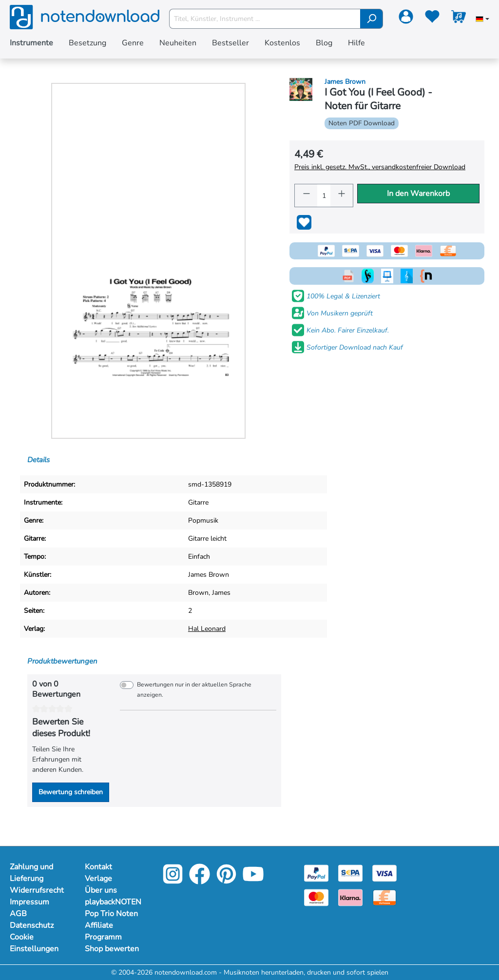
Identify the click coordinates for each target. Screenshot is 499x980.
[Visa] (384, 872)
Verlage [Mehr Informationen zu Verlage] (98, 879)
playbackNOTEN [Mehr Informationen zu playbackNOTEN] (113, 902)
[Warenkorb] (459, 19)
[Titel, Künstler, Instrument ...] (265, 19)
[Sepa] (350, 872)
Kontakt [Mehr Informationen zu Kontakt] (98, 867)
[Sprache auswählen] (482, 20)
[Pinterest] (226, 881)
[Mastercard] (316, 897)
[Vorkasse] (384, 897)
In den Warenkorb (418, 194)
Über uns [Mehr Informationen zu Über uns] (101, 890)
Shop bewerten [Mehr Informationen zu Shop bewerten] (112, 949)
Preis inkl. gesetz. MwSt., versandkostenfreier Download (380, 167)
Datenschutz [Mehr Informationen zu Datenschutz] (32, 925)
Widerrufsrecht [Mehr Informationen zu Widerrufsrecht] (37, 890)
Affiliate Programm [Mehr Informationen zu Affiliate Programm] (103, 931)
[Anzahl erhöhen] (342, 196)
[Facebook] (200, 881)
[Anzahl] (324, 196)
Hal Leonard (207, 629)
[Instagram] (173, 881)
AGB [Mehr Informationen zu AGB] (18, 914)
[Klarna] (350, 897)
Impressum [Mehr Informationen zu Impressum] (29, 902)
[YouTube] (253, 881)
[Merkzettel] (432, 19)
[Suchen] (372, 19)
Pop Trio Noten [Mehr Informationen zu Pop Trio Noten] (111, 914)
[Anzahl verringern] (306, 196)
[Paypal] (316, 872)
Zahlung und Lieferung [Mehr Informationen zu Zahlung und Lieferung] (31, 873)
